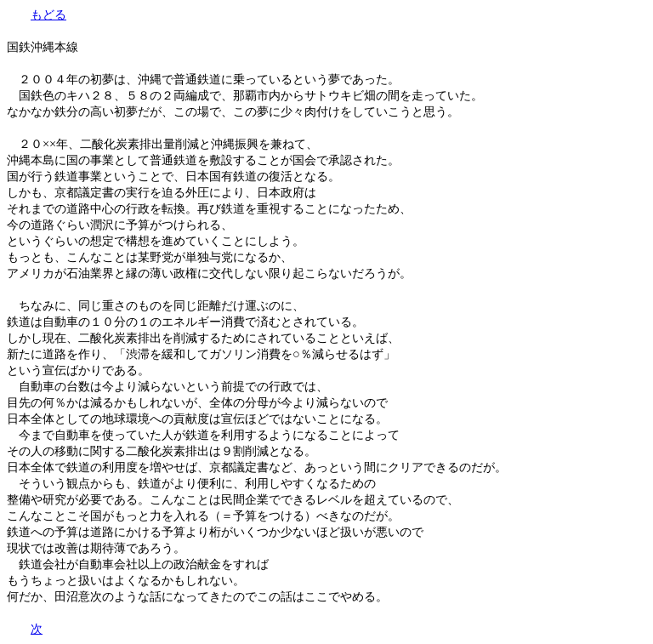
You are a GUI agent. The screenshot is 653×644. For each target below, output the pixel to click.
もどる (48, 14)
